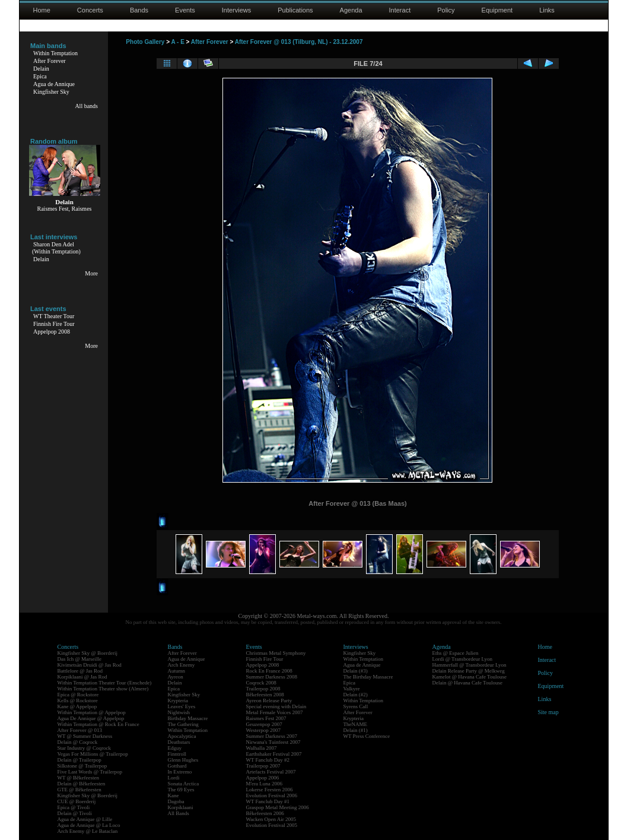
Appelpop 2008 (52, 332)
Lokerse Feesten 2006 (270, 790)
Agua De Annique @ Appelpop (91, 718)
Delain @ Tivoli (75, 813)
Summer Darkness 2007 (272, 736)
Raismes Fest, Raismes (65, 209)
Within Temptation (55, 53)
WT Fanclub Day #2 (268, 760)
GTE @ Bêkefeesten (79, 790)
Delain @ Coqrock (78, 742)
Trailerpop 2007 (263, 766)
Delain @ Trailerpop (79, 760)
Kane (174, 795)
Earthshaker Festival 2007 (274, 754)
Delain (41, 69)
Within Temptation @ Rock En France (98, 724)
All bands (86, 106)
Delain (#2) (356, 695)
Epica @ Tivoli (74, 807)
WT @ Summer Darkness (85, 736)
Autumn (177, 671)
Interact (400, 10)
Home (42, 10)
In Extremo (180, 772)
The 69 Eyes (181, 790)
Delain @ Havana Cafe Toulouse (467, 683)
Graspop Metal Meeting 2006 (278, 807)
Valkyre (352, 689)
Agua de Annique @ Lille (85, 819)
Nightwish (179, 712)
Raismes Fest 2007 (266, 718)
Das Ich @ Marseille (80, 659)
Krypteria (178, 700)
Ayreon (176, 677)
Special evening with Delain (276, 706)
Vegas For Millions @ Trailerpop (93, 754)
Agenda (351, 10)
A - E (177, 42)
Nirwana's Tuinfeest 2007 (273, 742)
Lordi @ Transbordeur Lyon (463, 659)
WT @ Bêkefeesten (79, 778)
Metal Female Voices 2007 (275, 712)
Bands (139, 10)
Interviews (237, 10)
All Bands (179, 813)
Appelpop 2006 (263, 778)
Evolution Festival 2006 (272, 795)
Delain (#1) (356, 730)
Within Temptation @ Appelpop (92, 712)
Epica (40, 76)
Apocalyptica (182, 736)
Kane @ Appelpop (77, 706)
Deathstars (179, 742)
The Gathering (183, 724)
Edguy (175, 748)
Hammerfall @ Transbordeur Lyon (470, 665)
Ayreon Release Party (269, 700)
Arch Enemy (182, 665)
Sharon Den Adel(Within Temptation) (56, 248)
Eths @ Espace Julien (456, 653)
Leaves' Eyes (182, 706)
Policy (446, 10)
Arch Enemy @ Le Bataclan (88, 831)
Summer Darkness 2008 (272, 677)
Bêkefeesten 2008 (265, 695)
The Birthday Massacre (368, 677)
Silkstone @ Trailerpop (82, 766)
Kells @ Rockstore (78, 700)
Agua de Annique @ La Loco (89, 825)
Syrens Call (356, 706)
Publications (295, 10)
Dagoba (176, 801)
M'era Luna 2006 (265, 784)
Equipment (497, 10)
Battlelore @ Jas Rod (80, 671)
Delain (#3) (356, 671)
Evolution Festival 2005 (272, 825)
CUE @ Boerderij (77, 801)
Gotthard (177, 766)
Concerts (90, 10)
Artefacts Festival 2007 (271, 772)
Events (185, 10)
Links (547, 10)
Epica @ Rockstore (78, 695)
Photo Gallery (145, 42)
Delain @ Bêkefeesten (82, 784)
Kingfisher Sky (51, 92)
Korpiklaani (181, 807)
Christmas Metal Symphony (276, 653)
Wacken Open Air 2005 (271, 819)
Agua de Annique (54, 84)
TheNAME (356, 724)
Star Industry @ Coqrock (85, 748)
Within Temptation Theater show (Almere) (103, 689)
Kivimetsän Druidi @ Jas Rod (90, 665)
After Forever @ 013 (80, 730)
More (91, 273)
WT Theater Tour (54, 316)
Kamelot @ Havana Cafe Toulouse (470, 677)
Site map (548, 712)
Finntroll (177, 754)
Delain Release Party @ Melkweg (469, 671)
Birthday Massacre (188, 718)
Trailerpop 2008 (263, 689)
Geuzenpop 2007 (264, 724)
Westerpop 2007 (264, 730)
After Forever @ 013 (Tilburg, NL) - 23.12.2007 (299, 42)
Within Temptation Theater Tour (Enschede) (105, 683)
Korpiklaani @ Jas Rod (82, 677)
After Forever (50, 61)
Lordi (174, 778)
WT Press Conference (367, 736)
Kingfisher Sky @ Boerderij (88, 653)
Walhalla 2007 (262, 748)
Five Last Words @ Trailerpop (90, 772)
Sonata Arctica (184, 784)
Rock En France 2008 (269, 671)
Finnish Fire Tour (54, 324)
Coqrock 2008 (261, 683)
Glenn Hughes (183, 760)
